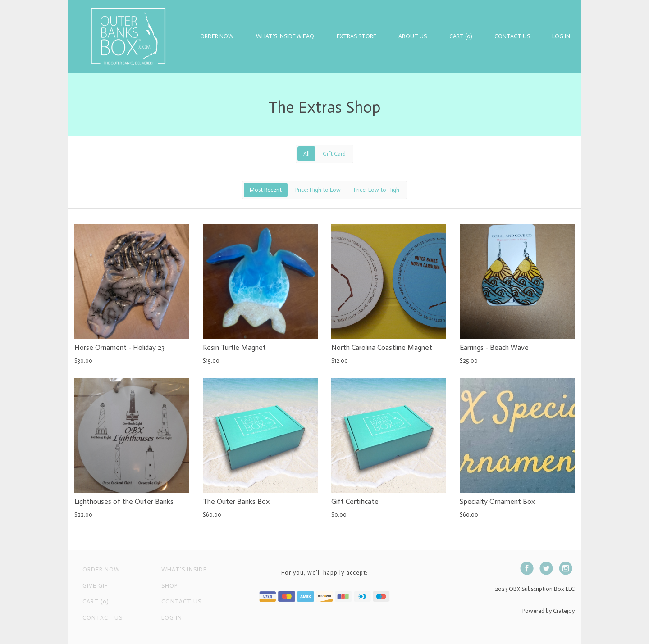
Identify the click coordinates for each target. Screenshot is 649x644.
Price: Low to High (377, 190)
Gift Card (334, 154)
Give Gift (98, 586)
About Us (413, 36)
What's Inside (184, 569)
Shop (169, 586)
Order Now (217, 36)
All (306, 154)
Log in (561, 36)
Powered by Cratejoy (548, 611)
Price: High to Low (318, 190)
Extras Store (356, 36)
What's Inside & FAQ (285, 36)
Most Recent (266, 190)
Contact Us (512, 36)
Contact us (181, 601)
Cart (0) (461, 36)
